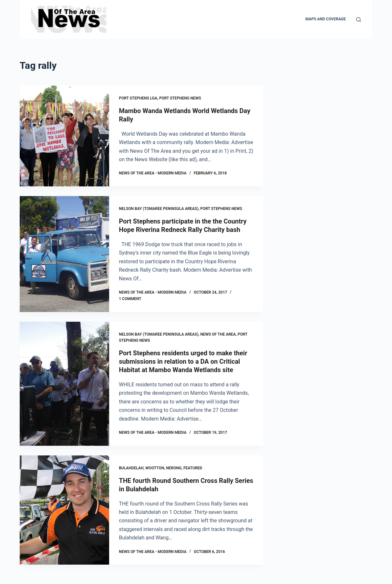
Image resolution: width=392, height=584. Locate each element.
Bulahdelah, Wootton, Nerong (150, 468)
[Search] (359, 20)
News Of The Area (218, 334)
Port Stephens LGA (138, 98)
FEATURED (193, 468)
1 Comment (130, 299)
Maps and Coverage (326, 19)
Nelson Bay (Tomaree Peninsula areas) (159, 209)
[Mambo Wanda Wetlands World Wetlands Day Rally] (65, 136)
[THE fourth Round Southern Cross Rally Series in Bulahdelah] (65, 510)
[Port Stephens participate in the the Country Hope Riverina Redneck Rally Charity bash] (65, 254)
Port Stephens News (180, 98)
